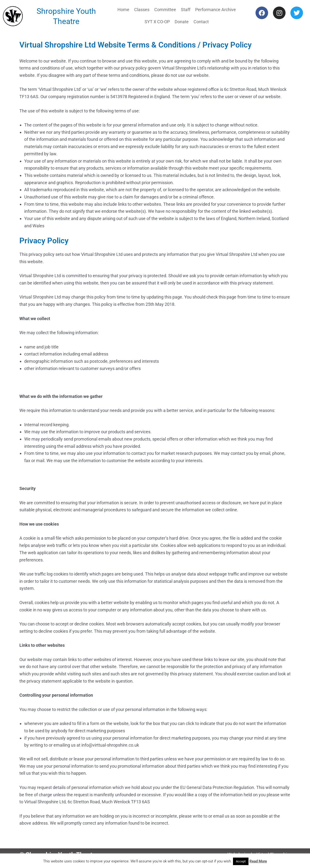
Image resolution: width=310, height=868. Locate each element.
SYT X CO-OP (157, 22)
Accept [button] (241, 861)
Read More (258, 861)
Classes (142, 10)
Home (123, 10)
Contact (201, 22)
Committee (165, 10)
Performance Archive (216, 10)
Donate (182, 22)
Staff (186, 10)
